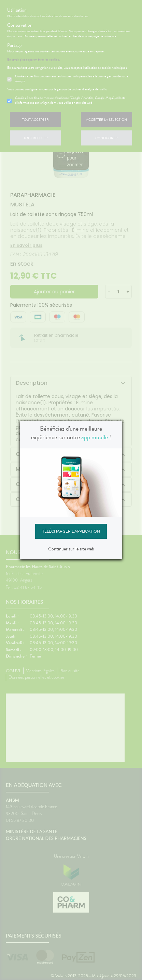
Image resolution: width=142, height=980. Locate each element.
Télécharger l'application (71, 531)
